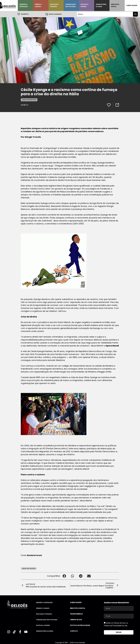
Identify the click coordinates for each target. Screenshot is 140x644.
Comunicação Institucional (71, 5)
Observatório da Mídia (101, 5)
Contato (74, 631)
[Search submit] (135, 14)
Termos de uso (76, 620)
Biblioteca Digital (115, 5)
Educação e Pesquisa (54, 5)
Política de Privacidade (80, 625)
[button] (64, 576)
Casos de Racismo (29, 99)
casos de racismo (29, 568)
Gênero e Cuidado (38, 5)
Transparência (76, 614)
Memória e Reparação (24, 5)
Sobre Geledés (132, 5)
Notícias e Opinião (84, 5)
